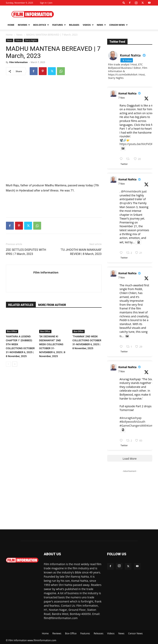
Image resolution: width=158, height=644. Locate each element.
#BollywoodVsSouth (132, 422)
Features (59, 25)
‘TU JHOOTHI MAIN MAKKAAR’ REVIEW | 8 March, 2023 (81, 252)
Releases (74, 25)
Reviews (24, 25)
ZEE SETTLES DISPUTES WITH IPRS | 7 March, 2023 (26, 252)
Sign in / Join (46, 3)
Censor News (118, 25)
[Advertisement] (106, 14)
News (102, 25)
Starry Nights (31, 40)
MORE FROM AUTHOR (52, 305)
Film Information (18, 62)
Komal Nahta (128, 93)
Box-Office (41, 25)
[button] (124, 3)
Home (11, 25)
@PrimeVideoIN (131, 191)
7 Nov (122, 98)
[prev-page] (8, 364)
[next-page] (15, 364)
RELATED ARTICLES (21, 305)
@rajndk (125, 203)
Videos (88, 25)
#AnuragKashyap (131, 418)
